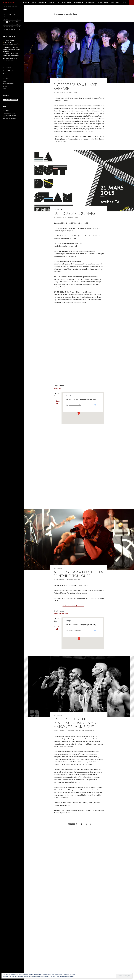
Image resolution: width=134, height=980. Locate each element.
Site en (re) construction (10, 40)
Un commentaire (90, 731)
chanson (6, 76)
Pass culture (115, 2)
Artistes (51, 2)
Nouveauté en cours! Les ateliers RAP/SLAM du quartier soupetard (12, 49)
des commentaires (10, 116)
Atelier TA (57, 388)
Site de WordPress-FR (9, 118)
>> (20, 14)
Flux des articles (9, 113)
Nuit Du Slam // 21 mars (74, 213)
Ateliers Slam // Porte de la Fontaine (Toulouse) (78, 574)
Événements (78, 2)
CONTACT (125, 2)
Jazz (4, 81)
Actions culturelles (65, 2)
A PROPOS (25, 2)
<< (5, 14)
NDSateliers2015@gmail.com (74, 606)
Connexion (6, 110)
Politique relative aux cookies (65, 976)
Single (5, 86)
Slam (60, 81)
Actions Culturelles (9, 71)
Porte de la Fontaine (61, 613)
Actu (56, 81)
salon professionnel (9, 84)
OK (95, 405)
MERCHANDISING (91, 2)
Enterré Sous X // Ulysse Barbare (75, 86)
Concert (6, 78)
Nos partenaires (103, 2)
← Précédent (72, 824)
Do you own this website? (74, 405)
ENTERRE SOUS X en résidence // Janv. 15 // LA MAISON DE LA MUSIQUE (76, 723)
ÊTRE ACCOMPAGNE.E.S (38, 2)
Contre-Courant (10, 3)
